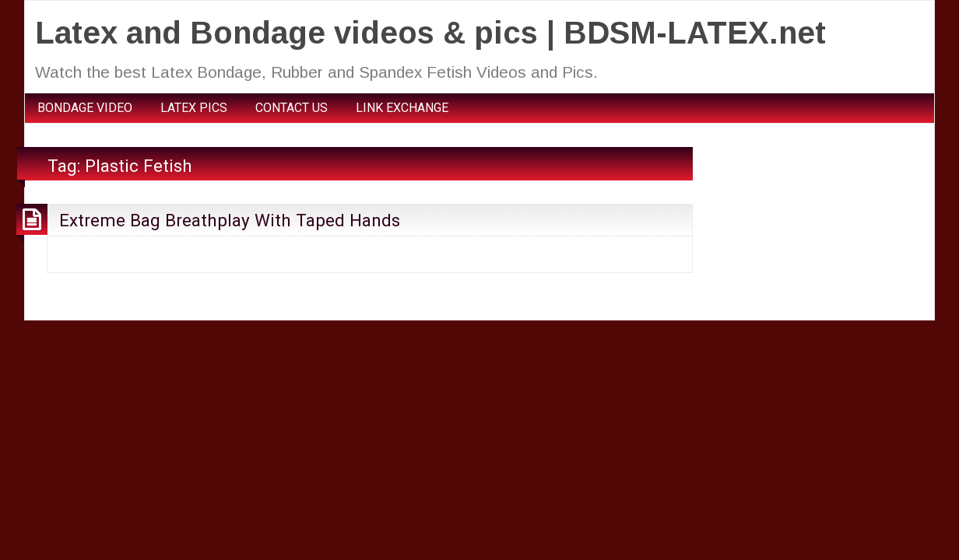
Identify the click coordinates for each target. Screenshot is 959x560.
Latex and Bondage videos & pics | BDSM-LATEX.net (430, 33)
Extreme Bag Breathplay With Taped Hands (230, 220)
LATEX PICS (194, 108)
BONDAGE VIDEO (85, 108)
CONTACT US (292, 108)
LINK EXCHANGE (402, 108)
